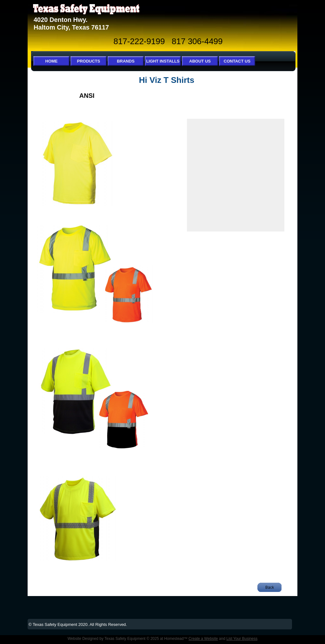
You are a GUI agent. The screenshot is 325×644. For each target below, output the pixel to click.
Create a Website (203, 639)
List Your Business (242, 639)
